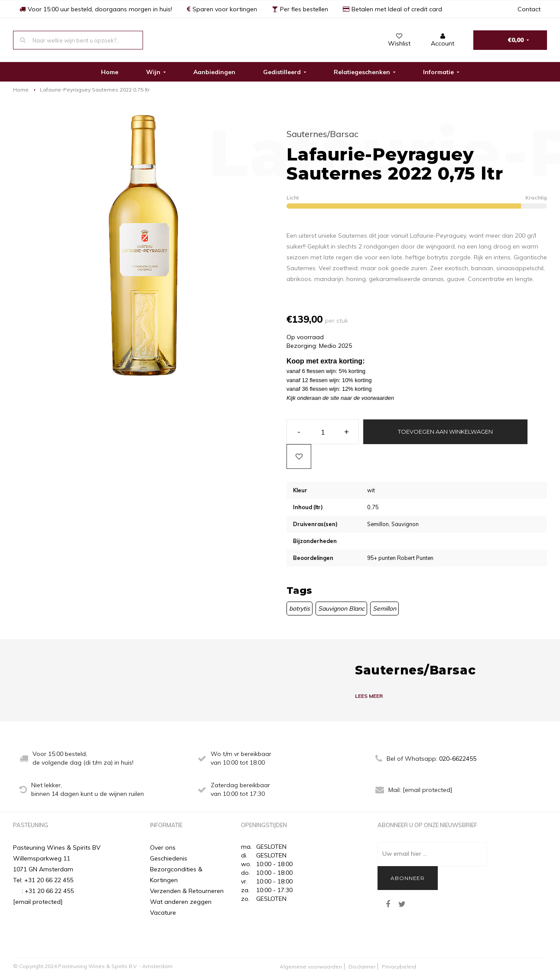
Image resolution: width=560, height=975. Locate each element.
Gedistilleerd (285, 72)
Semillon (384, 609)
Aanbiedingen (214, 72)
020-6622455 (458, 759)
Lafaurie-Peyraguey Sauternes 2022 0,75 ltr (95, 90)
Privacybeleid (399, 967)
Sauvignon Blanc (341, 609)
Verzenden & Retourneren (187, 891)
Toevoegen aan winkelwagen (445, 432)
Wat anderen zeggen (181, 902)
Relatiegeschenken (365, 72)
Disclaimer (362, 967)
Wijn (156, 72)
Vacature (163, 913)
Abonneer (408, 878)
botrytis (300, 609)
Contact (529, 9)
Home (110, 72)
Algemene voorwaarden (311, 967)
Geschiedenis (169, 858)
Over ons (163, 847)
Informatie (441, 72)
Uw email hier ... (405, 854)
